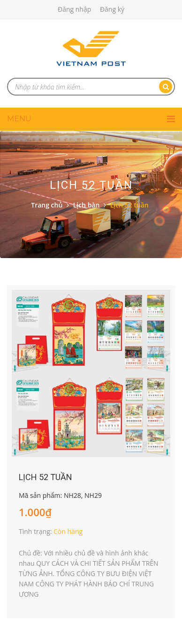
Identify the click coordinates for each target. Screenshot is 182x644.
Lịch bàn (87, 205)
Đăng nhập (74, 9)
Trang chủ (47, 205)
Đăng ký (112, 9)
